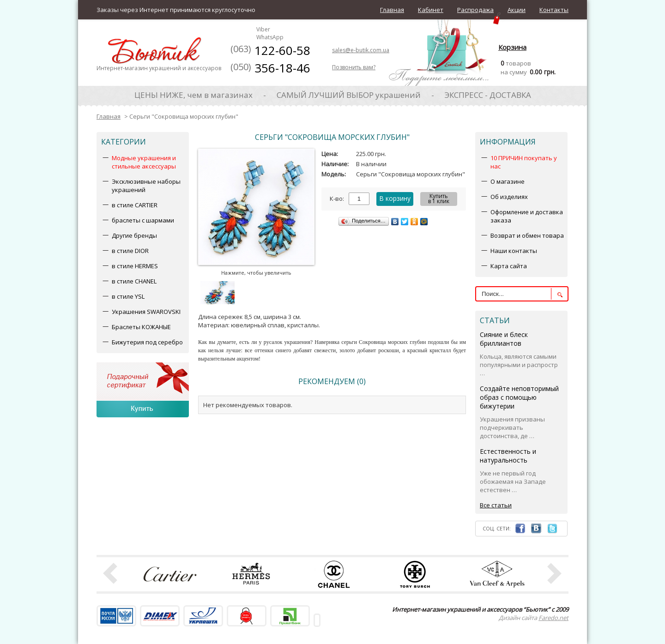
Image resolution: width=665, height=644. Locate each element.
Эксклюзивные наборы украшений (146, 186)
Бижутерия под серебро (147, 342)
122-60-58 (270, 50)
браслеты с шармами (143, 220)
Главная (392, 10)
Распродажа (475, 10)
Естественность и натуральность (508, 456)
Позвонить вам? (354, 67)
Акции (517, 10)
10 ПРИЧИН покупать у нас (524, 162)
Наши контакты (514, 251)
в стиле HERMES (135, 266)
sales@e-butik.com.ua (361, 50)
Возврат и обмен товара (527, 235)
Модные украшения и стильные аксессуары (144, 162)
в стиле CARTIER (135, 205)
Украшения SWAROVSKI (146, 312)
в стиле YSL (128, 296)
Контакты (554, 10)
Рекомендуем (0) (332, 381)
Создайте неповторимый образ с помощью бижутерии (519, 397)
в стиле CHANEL (134, 281)
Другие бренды (134, 235)
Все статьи (496, 505)
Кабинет (431, 10)
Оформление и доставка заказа (527, 216)
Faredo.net (553, 618)
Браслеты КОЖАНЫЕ (141, 327)
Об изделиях (509, 197)
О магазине (508, 181)
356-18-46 (270, 68)
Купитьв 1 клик (439, 199)
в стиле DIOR (130, 251)
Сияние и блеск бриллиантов (504, 339)
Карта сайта (509, 266)
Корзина (512, 47)
